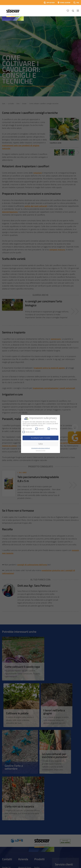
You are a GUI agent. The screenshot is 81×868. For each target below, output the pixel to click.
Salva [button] (41, 444)
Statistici (40, 429)
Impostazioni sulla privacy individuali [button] (40, 448)
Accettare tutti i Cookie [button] (41, 438)
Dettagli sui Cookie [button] (41, 451)
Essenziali (27, 429)
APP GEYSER (51, 3)
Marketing (52, 429)
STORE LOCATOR (65, 3)
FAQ (78, 3)
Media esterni (28, 432)
